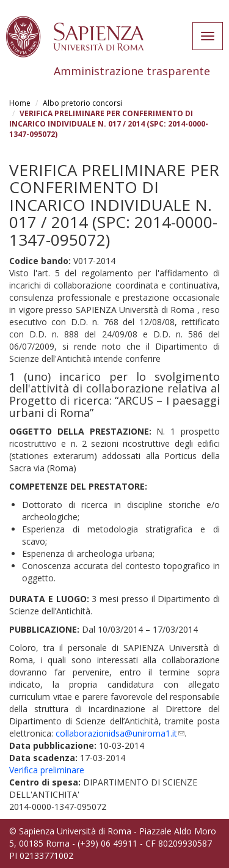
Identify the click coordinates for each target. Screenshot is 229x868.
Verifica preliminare (47, 770)
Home (20, 103)
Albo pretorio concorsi (82, 103)
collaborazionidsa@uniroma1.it (120, 733)
